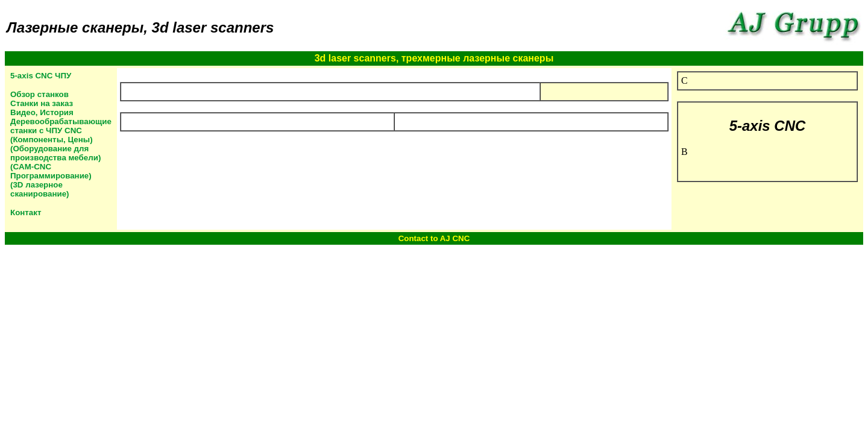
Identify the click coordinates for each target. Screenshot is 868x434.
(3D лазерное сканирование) (40, 189)
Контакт (26, 212)
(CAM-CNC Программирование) (51, 171)
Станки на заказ (42, 103)
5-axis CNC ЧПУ (41, 76)
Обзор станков (39, 94)
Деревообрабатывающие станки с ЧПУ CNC (61, 126)
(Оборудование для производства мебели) (55, 153)
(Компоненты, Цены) (52, 140)
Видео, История (42, 112)
